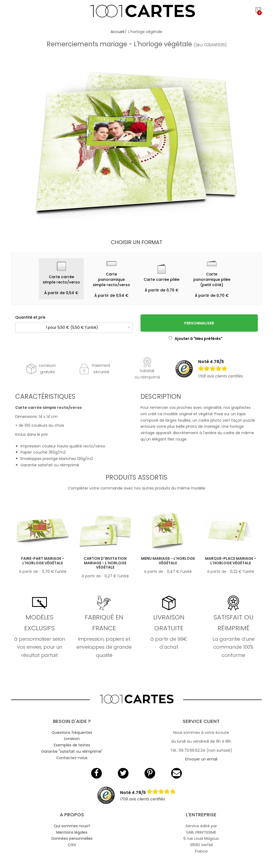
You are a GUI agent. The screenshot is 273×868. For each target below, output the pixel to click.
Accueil (117, 32)
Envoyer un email (201, 759)
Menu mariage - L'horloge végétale (168, 561)
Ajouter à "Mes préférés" (195, 339)
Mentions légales (72, 832)
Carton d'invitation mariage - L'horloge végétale (105, 563)
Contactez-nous (72, 758)
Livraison (72, 739)
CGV (72, 845)
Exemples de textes (72, 745)
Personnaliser (199, 323)
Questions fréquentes (72, 733)
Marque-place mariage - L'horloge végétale (231, 561)
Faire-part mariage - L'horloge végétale (43, 561)
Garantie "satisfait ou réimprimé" (72, 751)
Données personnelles (72, 838)
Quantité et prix (30, 317)
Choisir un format (137, 242)
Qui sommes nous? (72, 826)
